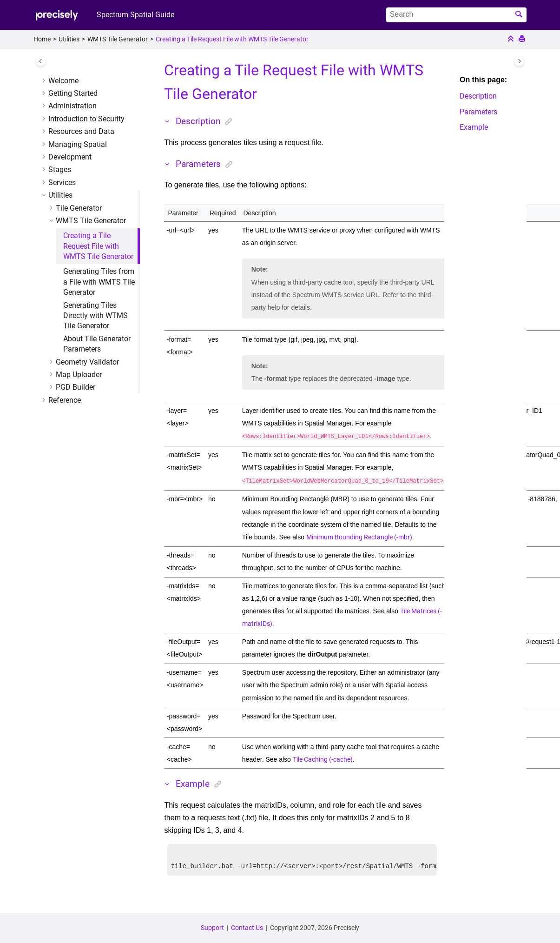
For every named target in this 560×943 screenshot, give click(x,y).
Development (70, 157)
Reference (65, 400)
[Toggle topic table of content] (519, 61)
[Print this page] (523, 40)
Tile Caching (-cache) (323, 757)
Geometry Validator (87, 362)
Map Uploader (79, 375)
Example (474, 127)
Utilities (69, 39)
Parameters (478, 112)
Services (62, 183)
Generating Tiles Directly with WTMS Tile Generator (96, 316)
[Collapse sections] (512, 40)
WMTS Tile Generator (118, 39)
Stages (60, 169)
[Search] (520, 15)
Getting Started (73, 93)
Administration (72, 106)
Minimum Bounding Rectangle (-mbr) (359, 535)
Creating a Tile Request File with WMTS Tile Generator (232, 39)
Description (478, 96)
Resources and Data (81, 131)
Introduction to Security (86, 119)
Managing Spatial (78, 144)
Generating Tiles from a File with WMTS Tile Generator (99, 282)
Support (212, 928)
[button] (45, 81)
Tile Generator (79, 208)
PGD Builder (76, 387)
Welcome (63, 81)
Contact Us (247, 928)
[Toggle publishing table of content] (41, 61)
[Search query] (456, 15)
